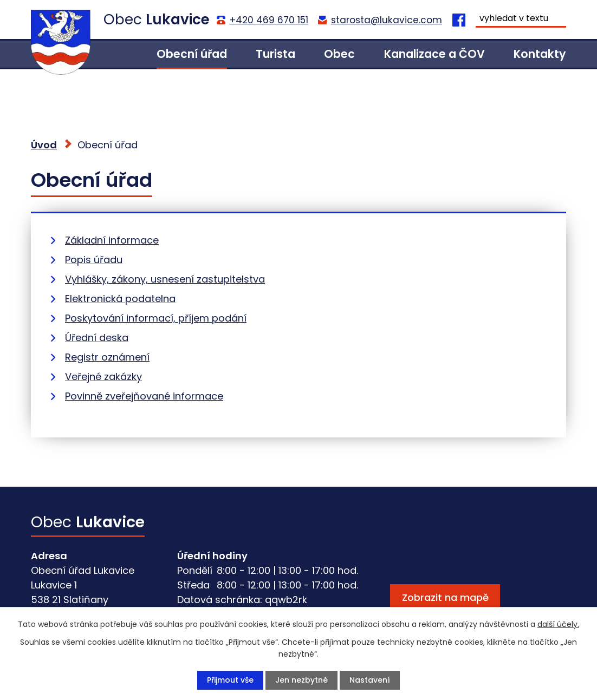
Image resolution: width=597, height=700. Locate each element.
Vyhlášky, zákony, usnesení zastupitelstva (165, 279)
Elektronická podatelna (120, 299)
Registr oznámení (107, 357)
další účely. (558, 624)
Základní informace (112, 240)
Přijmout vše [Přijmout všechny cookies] (230, 680)
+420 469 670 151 (269, 20)
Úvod (113, 54)
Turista (275, 54)
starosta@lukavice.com (387, 20)
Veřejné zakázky (103, 377)
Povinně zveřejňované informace (144, 396)
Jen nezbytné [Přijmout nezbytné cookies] (301, 680)
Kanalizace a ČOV (434, 54)
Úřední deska (97, 338)
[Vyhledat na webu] (521, 19)
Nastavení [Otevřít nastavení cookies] (370, 680)
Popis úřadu (94, 260)
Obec (339, 54)
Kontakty (540, 54)
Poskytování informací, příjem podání (156, 318)
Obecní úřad (192, 54)
